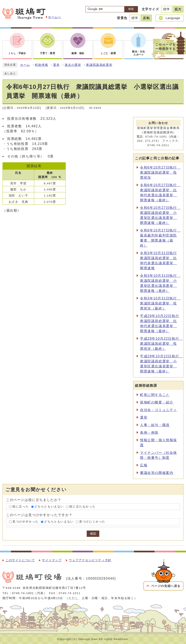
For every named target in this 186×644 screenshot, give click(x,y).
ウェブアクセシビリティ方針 (90, 560)
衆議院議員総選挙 (99, 65)
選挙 (56, 65)
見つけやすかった (26, 522)
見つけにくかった (92, 522)
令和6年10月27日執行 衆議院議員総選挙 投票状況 (160, 172)
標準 (167, 9)
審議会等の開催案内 (157, 473)
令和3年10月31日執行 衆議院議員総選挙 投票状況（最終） (160, 303)
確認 (93, 534)
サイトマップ (52, 560)
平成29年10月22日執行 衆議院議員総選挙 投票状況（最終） (161, 344)
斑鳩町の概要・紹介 (157, 402)
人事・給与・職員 (155, 425)
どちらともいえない (49, 507)
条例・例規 (149, 433)
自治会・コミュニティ (158, 410)
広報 (144, 465)
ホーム (25, 65)
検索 (131, 9)
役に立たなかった (82, 507)
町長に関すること (155, 395)
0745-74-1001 (23, 593)
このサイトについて (20, 560)
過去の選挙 (73, 65)
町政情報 (42, 65)
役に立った (21, 507)
